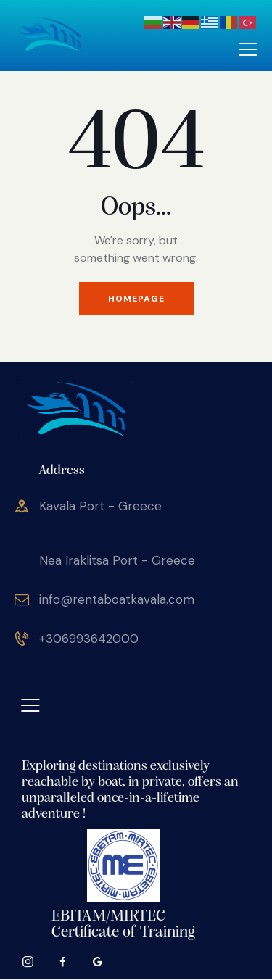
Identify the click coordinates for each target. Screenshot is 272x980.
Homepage (136, 299)
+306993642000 (89, 639)
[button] (248, 49)
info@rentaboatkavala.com (117, 599)
